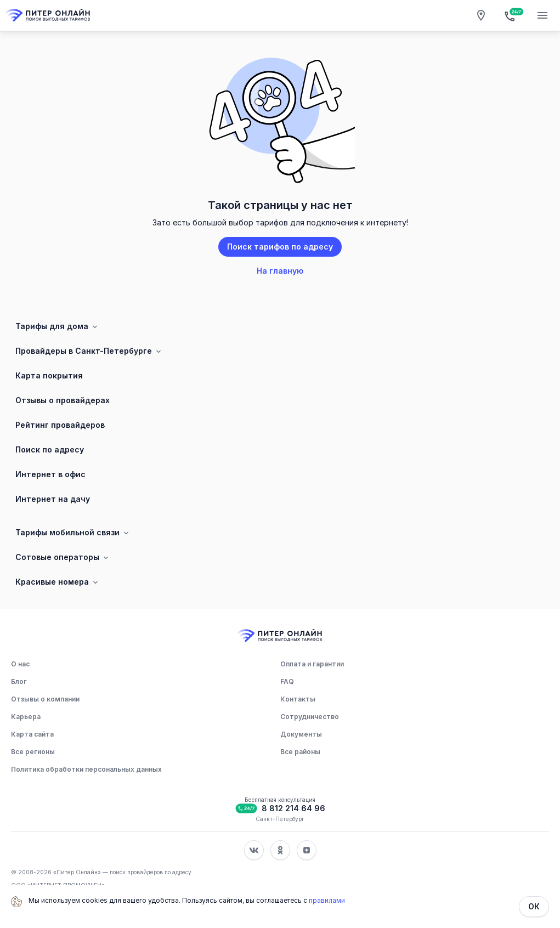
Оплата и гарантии (312, 664)
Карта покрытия (49, 375)
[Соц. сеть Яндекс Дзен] (307, 850)
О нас (20, 664)
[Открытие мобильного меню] (542, 15)
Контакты (298, 699)
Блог (19, 681)
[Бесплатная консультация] (512, 15)
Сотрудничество (310, 717)
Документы (301, 734)
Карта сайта (32, 734)
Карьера (26, 717)
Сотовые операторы (63, 557)
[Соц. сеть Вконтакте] (254, 850)
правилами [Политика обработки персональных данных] (327, 900)
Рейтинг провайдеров (60, 425)
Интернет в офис (50, 474)
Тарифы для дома (57, 326)
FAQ (287, 681)
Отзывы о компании (45, 699)
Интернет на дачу (53, 499)
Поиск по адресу (50, 449)
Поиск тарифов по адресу (280, 247)
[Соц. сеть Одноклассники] (280, 850)
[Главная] (48, 15)
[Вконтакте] (254, 850)
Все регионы (33, 752)
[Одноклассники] (280, 850)
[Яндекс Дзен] (307, 850)
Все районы (300, 752)
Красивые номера (58, 582)
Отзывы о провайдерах (63, 400)
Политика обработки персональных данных (86, 769)
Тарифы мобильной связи (73, 533)
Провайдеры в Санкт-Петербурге (89, 351)
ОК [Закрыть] (534, 906)
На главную (280, 271)
